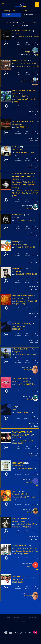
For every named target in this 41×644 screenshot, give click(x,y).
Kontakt (8, 615)
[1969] (24, 527)
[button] (3, 4)
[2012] (28, 152)
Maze (14, 298)
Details (35, 42)
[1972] (35, 193)
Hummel (28, 482)
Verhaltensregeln (21, 620)
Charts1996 (20, 497)
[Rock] (36, 66)
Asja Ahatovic (32, 548)
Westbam (16, 33)
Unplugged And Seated (25, 440)
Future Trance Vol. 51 (24, 99)
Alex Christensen (19, 548)
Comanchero (27, 81)
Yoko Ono (27, 182)
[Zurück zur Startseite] (21, 4)
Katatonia (16, 217)
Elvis (17, 127)
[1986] (31, 66)
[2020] (27, 220)
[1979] (22, 127)
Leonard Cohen (19, 521)
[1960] (15, 329)
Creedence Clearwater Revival (24, 63)
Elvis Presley (17, 124)
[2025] (19, 554)
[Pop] (27, 127)
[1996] (28, 497)
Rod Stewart (17, 438)
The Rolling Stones (20, 244)
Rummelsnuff (18, 466)
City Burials (20, 220)
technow (28, 208)
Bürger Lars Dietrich (20, 494)
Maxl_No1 (28, 370)
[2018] (29, 274)
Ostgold (19, 468)
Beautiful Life (21, 274)
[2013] (30, 36)
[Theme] (25, 412)
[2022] (30, 354)
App (37, 4)
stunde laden (11, 15)
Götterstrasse (21, 36)
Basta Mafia (20, 152)
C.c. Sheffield (23, 96)
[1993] (15, 443)
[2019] (29, 384)
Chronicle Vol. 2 (22, 66)
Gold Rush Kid (21, 354)
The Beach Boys (19, 326)
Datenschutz (31, 615)
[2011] (19, 304)
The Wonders (18, 579)
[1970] (27, 247)
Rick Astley (17, 271)
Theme (15, 410)
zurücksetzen (30, 15)
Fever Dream (21, 384)
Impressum (19, 615)
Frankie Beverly (24, 298)
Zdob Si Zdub (18, 150)
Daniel (29, 512)
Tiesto (15, 96)
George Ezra (17, 352)
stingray (29, 51)
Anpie (30, 566)
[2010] (36, 99)
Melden (35, 44)
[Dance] (36, 36)
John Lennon (17, 182)
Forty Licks (20, 247)
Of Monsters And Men (21, 381)
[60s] (20, 329)
